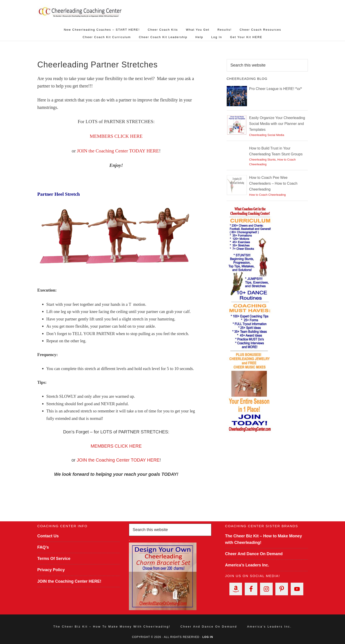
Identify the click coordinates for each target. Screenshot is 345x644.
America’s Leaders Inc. (247, 565)
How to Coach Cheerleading (268, 195)
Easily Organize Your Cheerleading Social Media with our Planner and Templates (277, 124)
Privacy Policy (51, 570)
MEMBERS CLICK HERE (116, 446)
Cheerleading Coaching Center (80, 15)
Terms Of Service (54, 559)
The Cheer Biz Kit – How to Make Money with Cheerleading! (112, 627)
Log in (208, 637)
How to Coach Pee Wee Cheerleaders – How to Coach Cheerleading (273, 183)
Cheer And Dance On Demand (254, 554)
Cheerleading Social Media (267, 135)
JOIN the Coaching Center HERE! (69, 581)
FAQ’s (43, 547)
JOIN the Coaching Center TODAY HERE (118, 151)
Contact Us (48, 536)
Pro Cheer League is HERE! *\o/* (276, 89)
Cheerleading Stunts (263, 160)
